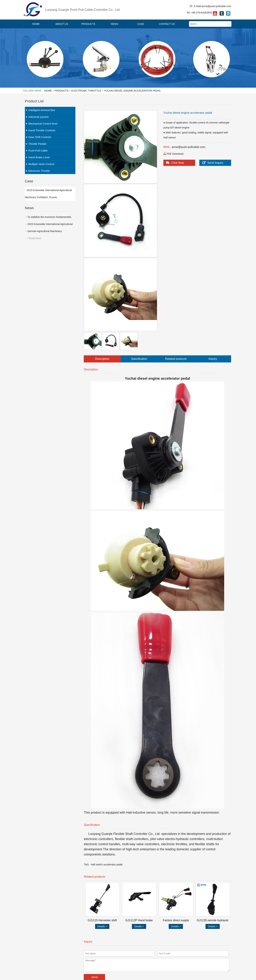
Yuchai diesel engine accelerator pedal (132, 91)
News (114, 24)
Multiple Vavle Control (41, 164)
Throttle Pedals (37, 144)
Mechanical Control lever (43, 124)
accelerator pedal (113, 865)
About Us (62, 24)
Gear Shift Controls (40, 137)
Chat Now (178, 163)
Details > (102, 926)
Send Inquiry (215, 163)
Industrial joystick (39, 117)
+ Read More (34, 238)
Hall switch (97, 865)
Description (102, 359)
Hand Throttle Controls (42, 130)
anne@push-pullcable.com (216, 6)
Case (141, 24)
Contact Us (167, 24)
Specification (139, 359)
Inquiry (213, 359)
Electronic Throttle (86, 91)
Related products (176, 359)
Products (88, 24)
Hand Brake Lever (39, 157)
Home (36, 24)
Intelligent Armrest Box (42, 110)
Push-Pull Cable (38, 151)
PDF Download (175, 154)
